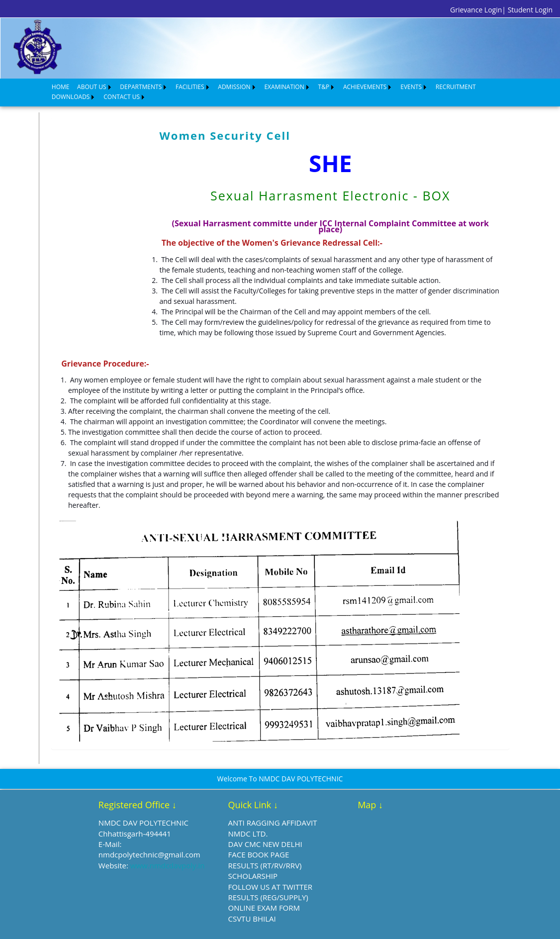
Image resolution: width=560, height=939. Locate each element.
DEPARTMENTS (141, 87)
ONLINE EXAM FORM (264, 908)
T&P (324, 87)
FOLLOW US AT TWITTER (271, 887)
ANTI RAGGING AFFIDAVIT (273, 823)
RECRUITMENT (456, 87)
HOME (61, 87)
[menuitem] (60, 87)
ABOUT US (92, 87)
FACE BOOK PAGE (259, 854)
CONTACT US (122, 97)
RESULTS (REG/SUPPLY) (268, 897)
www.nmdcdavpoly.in (168, 865)
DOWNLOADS (71, 97)
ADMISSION (234, 87)
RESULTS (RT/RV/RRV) (265, 865)
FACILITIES (190, 87)
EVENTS (411, 87)
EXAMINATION (284, 87)
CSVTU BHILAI (252, 919)
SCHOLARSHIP (253, 876)
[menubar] (284, 92)
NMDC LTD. (248, 834)
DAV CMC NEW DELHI (265, 844)
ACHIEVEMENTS (365, 87)
